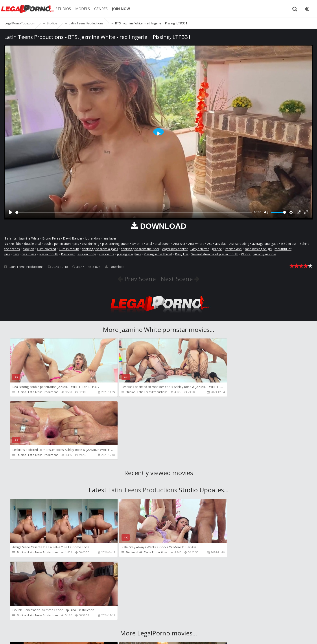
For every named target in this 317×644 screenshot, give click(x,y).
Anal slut (179, 244)
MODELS (84, 9)
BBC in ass (289, 244)
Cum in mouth (69, 249)
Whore (246, 254)
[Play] (11, 212)
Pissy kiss (182, 254)
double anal (32, 244)
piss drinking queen (116, 244)
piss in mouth (49, 254)
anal (149, 244)
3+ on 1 (138, 244)
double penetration (57, 244)
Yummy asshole (265, 254)
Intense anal (233, 249)
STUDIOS (65, 9)
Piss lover (68, 254)
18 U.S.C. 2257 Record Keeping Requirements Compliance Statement (152, 636)
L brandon (92, 238)
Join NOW (12, 623)
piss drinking (91, 244)
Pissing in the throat (158, 254)
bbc (19, 244)
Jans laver (109, 238)
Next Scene (178, 279)
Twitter (130, 623)
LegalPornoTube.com (29, 9)
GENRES (103, 9)
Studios (21, 392)
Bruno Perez (51, 238)
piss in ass (29, 254)
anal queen (163, 244)
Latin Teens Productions (26, 267)
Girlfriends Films (38, 570)
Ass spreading (239, 244)
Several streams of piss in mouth (215, 254)
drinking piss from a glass (100, 249)
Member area (35, 623)
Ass (210, 244)
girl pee (217, 249)
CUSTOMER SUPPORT (66, 623)
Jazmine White (29, 238)
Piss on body (87, 254)
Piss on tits (106, 254)
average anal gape (265, 244)
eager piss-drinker (175, 249)
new (16, 254)
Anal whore (196, 244)
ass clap (221, 244)
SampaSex (233, 570)
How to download (103, 623)
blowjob (28, 249)
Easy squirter (200, 249)
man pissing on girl (258, 249)
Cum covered (46, 249)
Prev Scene (139, 279)
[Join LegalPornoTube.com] (307, 9)
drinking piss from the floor (140, 249)
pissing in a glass (129, 254)
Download (115, 267)
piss (76, 244)
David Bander (73, 238)
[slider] (134, 212)
